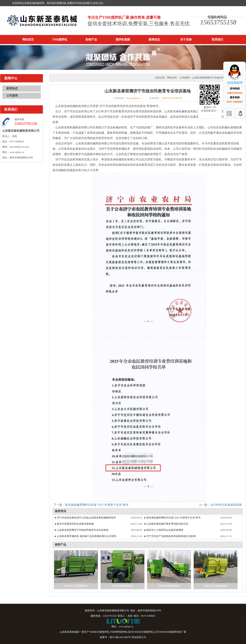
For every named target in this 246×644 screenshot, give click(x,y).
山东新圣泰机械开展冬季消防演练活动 (167, 524)
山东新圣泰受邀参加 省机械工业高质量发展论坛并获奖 (87, 536)
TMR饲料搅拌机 (122, 586)
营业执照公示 (139, 637)
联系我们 (218, 40)
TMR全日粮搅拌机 (76, 586)
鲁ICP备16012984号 (120, 637)
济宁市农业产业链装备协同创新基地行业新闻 (171, 536)
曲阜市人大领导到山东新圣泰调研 (165, 530)
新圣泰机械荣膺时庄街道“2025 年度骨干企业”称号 (97, 505)
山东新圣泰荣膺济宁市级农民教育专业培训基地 (83, 530)
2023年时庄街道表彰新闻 (226, 505)
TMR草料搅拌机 (169, 586)
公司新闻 (12, 96)
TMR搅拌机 (60, 40)
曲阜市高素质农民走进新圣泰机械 (75, 524)
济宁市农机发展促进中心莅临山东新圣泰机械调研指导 (86, 518)
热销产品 (91, 40)
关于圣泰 (186, 40)
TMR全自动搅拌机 (215, 586)
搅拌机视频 (123, 40)
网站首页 (28, 40)
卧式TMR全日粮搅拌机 (141, 632)
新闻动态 (154, 40)
